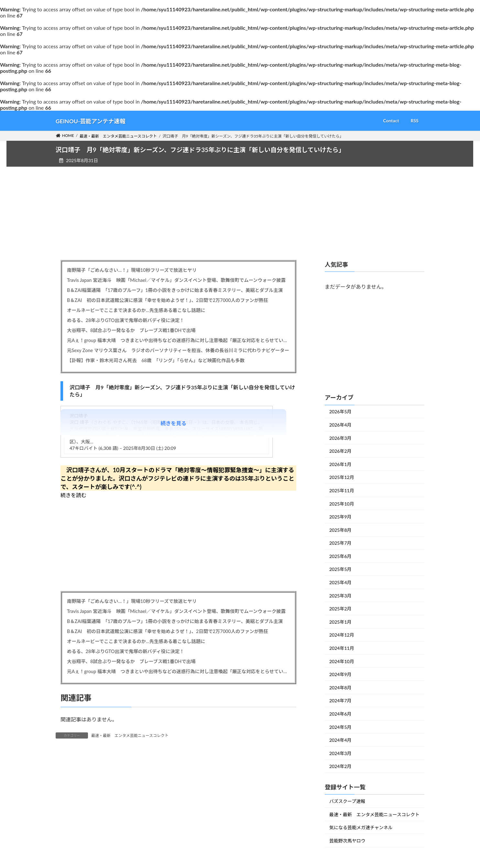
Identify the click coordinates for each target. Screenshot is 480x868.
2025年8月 (340, 530)
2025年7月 (340, 543)
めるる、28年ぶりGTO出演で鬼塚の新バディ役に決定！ (125, 320)
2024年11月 (342, 648)
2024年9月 (340, 674)
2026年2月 (340, 451)
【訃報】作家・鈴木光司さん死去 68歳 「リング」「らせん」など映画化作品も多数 (156, 360)
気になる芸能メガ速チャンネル (361, 827)
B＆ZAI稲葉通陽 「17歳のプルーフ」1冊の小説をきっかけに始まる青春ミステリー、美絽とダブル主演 (175, 290)
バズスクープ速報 (347, 801)
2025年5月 (340, 569)
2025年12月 (342, 477)
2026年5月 (340, 412)
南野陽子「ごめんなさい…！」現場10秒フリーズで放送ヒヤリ (132, 270)
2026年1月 (340, 464)
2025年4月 (340, 582)
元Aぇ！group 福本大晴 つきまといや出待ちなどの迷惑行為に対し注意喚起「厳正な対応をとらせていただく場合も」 (178, 340)
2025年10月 (342, 503)
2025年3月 (340, 595)
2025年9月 (340, 517)
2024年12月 (342, 635)
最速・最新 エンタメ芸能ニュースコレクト (130, 735)
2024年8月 (340, 688)
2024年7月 (340, 701)
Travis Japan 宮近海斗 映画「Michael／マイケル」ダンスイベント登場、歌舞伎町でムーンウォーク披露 (176, 280)
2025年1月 (340, 622)
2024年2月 (340, 766)
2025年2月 (340, 609)
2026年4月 (340, 425)
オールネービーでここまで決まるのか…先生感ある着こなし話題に (136, 310)
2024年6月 (340, 714)
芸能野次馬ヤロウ (347, 841)
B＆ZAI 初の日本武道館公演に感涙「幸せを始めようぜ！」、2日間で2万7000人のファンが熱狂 (168, 300)
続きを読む (73, 495)
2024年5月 (340, 727)
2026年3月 (340, 438)
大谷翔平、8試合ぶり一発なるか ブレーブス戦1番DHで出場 (131, 330)
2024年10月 (342, 661)
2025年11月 (342, 490)
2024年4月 (340, 740)
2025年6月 (340, 556)
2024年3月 (340, 753)
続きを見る (173, 423)
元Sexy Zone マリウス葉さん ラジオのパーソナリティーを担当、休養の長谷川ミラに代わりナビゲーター (178, 350)
